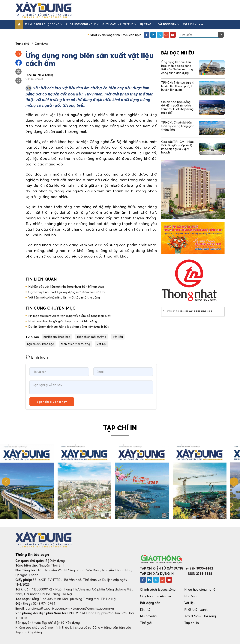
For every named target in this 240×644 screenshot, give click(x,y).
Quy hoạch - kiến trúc (119, 24)
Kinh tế (145, 609)
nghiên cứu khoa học (57, 337)
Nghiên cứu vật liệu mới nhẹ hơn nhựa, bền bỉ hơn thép (66, 287)
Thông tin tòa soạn (32, 555)
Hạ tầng (147, 24)
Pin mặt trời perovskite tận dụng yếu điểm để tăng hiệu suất (69, 316)
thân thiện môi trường (92, 337)
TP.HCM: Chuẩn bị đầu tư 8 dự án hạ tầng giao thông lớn (178, 126)
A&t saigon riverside (201, 311)
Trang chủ (22, 44)
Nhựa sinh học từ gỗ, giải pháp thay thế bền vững (63, 321)
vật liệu (118, 337)
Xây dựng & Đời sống (200, 616)
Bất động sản (168, 24)
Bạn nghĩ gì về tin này (52, 402)
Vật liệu (190, 24)
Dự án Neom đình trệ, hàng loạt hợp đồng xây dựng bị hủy (69, 327)
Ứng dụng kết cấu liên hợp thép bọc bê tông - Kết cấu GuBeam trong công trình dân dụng (177, 67)
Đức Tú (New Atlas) (39, 75)
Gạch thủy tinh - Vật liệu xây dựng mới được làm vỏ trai (67, 292)
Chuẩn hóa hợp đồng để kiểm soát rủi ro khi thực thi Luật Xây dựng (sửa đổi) (177, 107)
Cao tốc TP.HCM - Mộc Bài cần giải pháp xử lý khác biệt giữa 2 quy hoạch (177, 147)
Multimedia (148, 616)
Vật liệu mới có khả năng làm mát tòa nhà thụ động (64, 297)
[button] (201, 24)
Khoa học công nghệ (82, 24)
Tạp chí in (192, 623)
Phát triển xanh (196, 609)
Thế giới (146, 623)
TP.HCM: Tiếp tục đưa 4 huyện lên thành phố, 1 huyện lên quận (178, 86)
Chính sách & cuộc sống (44, 24)
